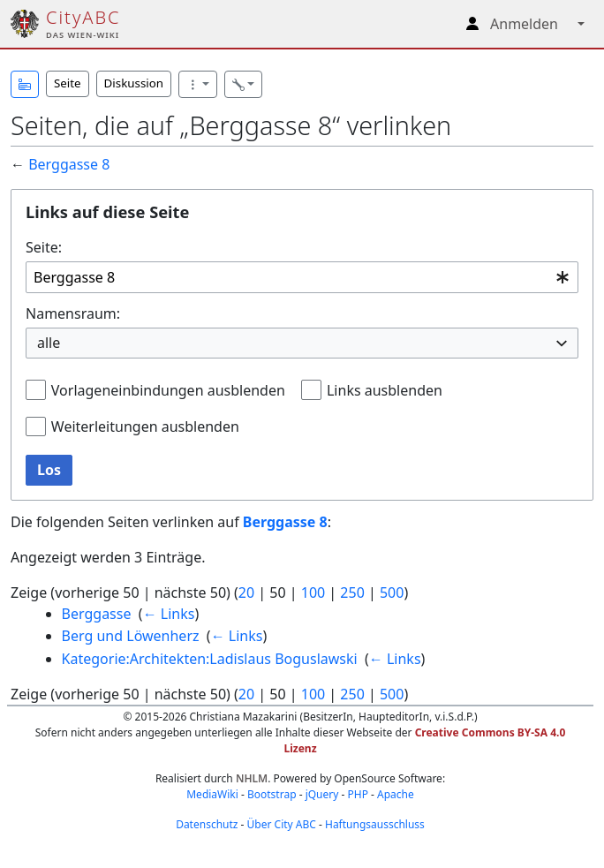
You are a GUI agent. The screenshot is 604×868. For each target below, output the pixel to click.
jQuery (322, 794)
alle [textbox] (49, 343)
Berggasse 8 (69, 164)
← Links (169, 614)
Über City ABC (282, 824)
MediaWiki (212, 794)
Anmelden (524, 24)
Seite (68, 83)
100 (313, 593)
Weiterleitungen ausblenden (145, 426)
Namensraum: (73, 313)
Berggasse (97, 614)
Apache (396, 794)
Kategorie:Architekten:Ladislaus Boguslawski (210, 659)
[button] (25, 84)
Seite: (44, 247)
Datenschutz (207, 824)
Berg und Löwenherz (131, 636)
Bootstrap (272, 794)
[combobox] (302, 278)
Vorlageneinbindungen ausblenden (168, 390)
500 (392, 593)
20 (246, 593)
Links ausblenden (385, 390)
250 (352, 593)
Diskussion (134, 83)
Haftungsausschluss (375, 824)
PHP (357, 794)
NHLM (252, 778)
